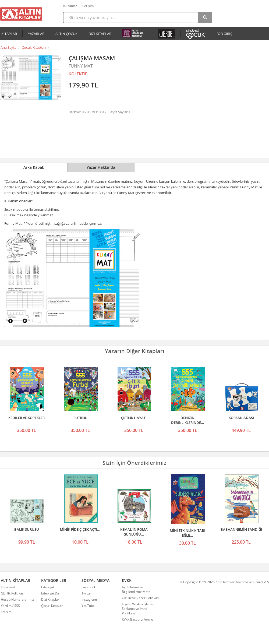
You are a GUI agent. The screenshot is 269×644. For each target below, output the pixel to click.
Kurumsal (71, 6)
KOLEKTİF (78, 74)
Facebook (89, 587)
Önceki (6, 388)
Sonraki (263, 388)
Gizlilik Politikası (13, 593)
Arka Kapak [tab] (34, 167)
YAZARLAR (36, 34)
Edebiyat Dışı (51, 593)
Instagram (89, 599)
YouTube (88, 606)
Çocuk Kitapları (34, 47)
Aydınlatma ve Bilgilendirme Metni (137, 589)
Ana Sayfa (8, 47)
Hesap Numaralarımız (17, 599)
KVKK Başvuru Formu (137, 619)
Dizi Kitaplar (50, 599)
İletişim (88, 6)
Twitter (87, 593)
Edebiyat (48, 587)
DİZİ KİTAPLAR (100, 34)
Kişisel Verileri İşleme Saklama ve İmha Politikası (138, 609)
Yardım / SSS (10, 606)
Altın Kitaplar (21, 14)
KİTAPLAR (9, 34)
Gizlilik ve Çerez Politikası (141, 598)
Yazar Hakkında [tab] (101, 167)
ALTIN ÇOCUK (66, 34)
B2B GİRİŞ (224, 34)
